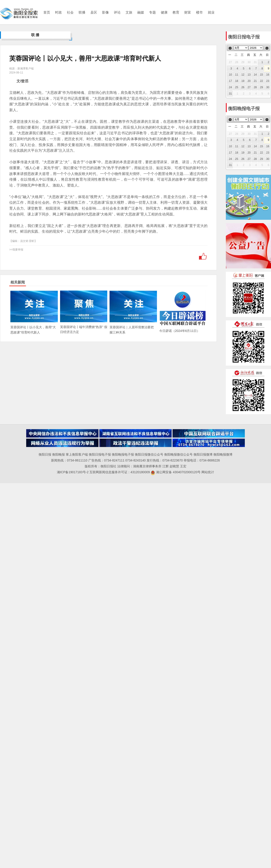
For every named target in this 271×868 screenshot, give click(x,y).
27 (249, 87)
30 (268, 87)
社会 (70, 12)
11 (237, 75)
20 (249, 81)
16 (268, 75)
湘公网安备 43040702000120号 (176, 472)
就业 (211, 12)
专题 (152, 12)
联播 (82, 12)
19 (243, 81)
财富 (188, 12)
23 (268, 81)
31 (230, 94)
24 (230, 87)
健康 (164, 12)
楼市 (199, 12)
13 (249, 75)
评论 (117, 12)
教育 (176, 12)
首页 (47, 12)
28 (255, 87)
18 (237, 81)
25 (237, 87)
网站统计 (208, 472)
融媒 (141, 12)
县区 (94, 12)
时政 (58, 12)
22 (261, 81)
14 (255, 75)
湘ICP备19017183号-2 (73, 472)
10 (230, 75)
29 (261, 87)
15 (261, 75)
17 (230, 81)
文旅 (129, 12)
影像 (105, 12)
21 (255, 81)
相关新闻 (18, 282)
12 (243, 75)
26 (243, 87)
